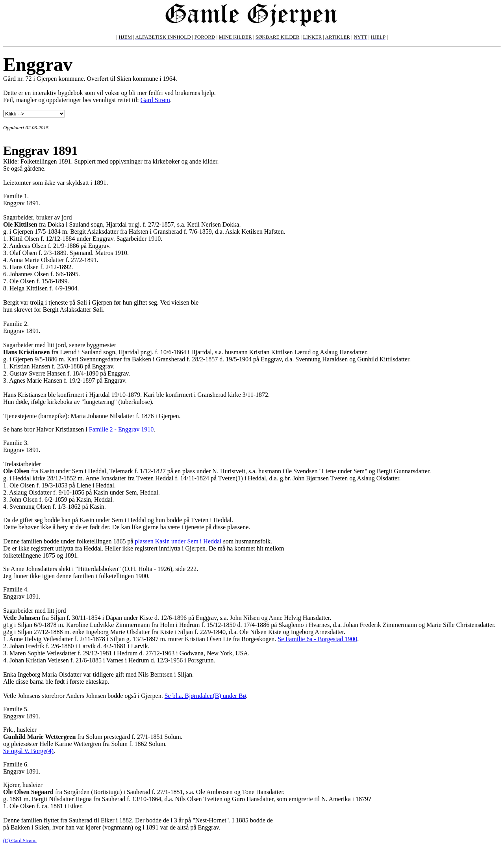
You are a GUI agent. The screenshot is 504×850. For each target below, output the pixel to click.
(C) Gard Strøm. (20, 840)
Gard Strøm (155, 100)
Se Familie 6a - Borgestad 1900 (317, 639)
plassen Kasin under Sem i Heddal (178, 541)
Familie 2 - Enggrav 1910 (121, 429)
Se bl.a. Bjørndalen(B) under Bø (205, 696)
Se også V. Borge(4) (28, 751)
